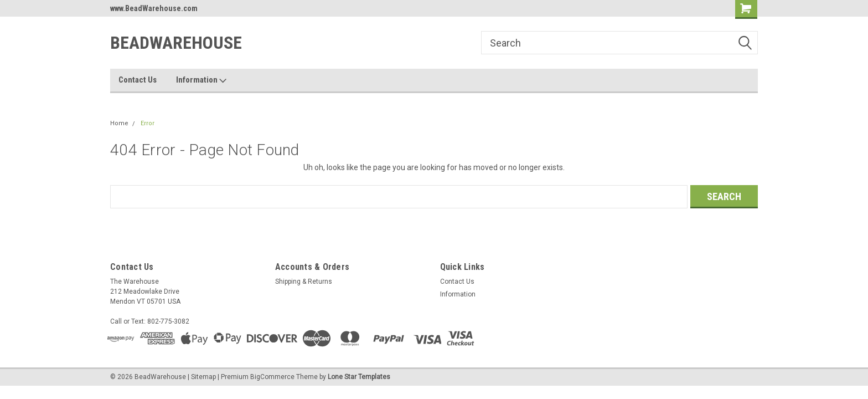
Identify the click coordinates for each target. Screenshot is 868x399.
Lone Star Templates (359, 377)
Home (119, 123)
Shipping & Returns (304, 282)
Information (201, 80)
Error (148, 123)
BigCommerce (272, 377)
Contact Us (138, 80)
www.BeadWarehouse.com (154, 8)
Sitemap (203, 377)
